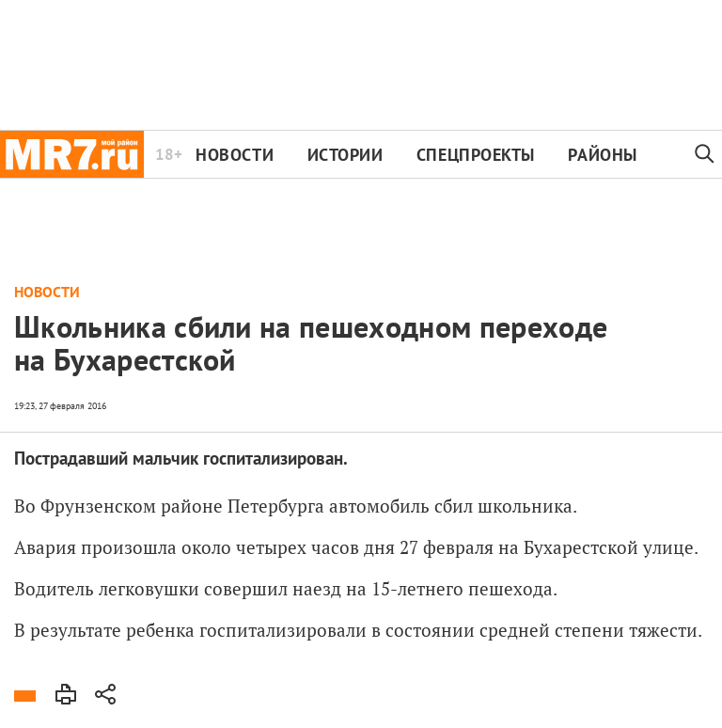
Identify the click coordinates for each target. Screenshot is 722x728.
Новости (235, 155)
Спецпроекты (476, 155)
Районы (602, 155)
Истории (345, 155)
